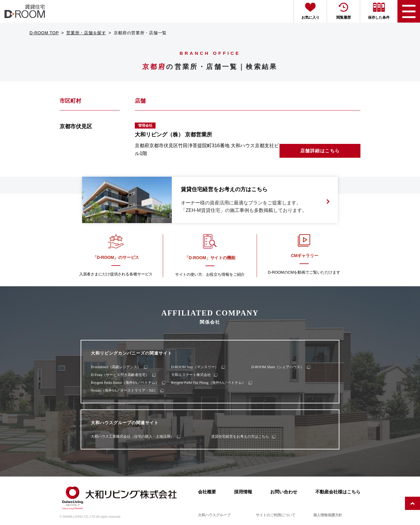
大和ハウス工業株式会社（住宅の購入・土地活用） (132, 436)
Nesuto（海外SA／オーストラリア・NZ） (124, 390)
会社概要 (207, 492)
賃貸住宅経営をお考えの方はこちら (240, 436)
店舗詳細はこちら (320, 151)
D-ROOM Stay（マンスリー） (195, 367)
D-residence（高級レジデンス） (116, 367)
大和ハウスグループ (214, 515)
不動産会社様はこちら (338, 492)
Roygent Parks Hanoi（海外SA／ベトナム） (125, 383)
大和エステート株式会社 (191, 375)
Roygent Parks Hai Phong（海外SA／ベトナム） (208, 383)
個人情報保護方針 (328, 515)
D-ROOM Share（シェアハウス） (278, 367)
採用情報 (243, 492)
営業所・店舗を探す (86, 33)
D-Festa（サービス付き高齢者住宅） (120, 375)
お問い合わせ (284, 492)
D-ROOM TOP (44, 33)
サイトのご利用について (276, 515)
